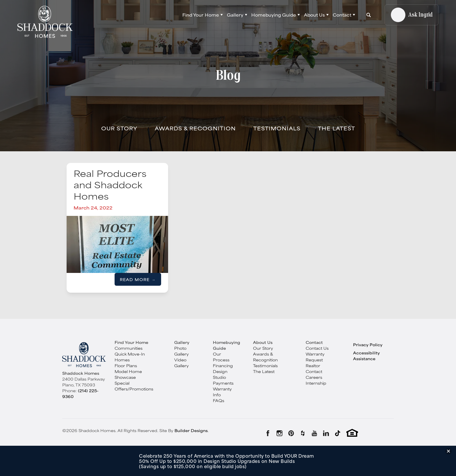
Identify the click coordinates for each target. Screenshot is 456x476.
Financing (223, 365)
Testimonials (277, 128)
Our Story (119, 128)
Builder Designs (191, 430)
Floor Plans (126, 365)
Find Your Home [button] (201, 15)
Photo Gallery (181, 351)
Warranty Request (315, 357)
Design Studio (220, 374)
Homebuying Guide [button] (274, 15)
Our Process (221, 357)
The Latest (336, 128)
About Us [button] (314, 15)
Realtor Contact (314, 368)
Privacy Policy (368, 344)
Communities (129, 348)
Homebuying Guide (227, 345)
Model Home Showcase (128, 374)
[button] (203, 15)
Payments (223, 383)
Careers (314, 377)
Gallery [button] (235, 15)
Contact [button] (342, 15)
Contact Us (317, 348)
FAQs (219, 400)
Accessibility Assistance (366, 356)
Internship (316, 383)
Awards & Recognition (195, 128)
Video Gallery (181, 363)
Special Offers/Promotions (134, 386)
